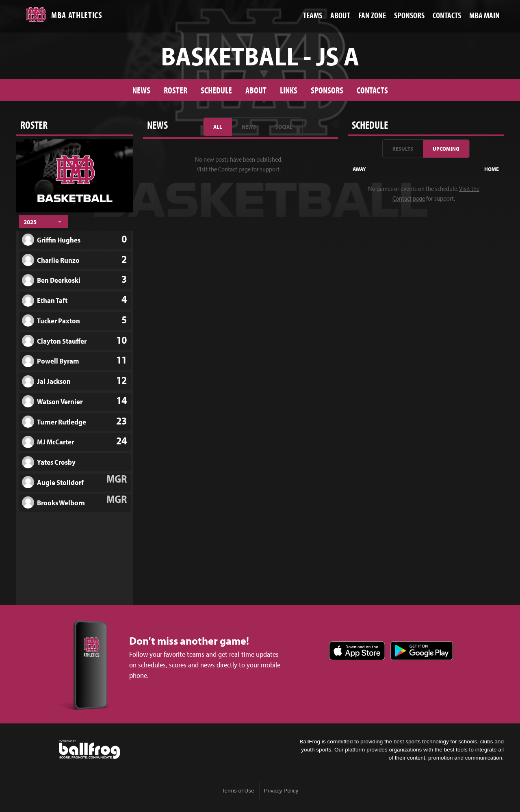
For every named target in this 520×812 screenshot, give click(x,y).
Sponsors (327, 90)
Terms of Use (238, 791)
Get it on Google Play (422, 651)
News (141, 90)
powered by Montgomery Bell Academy (89, 749)
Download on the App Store (357, 651)
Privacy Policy (281, 791)
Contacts (372, 90)
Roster (175, 90)
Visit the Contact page (224, 169)
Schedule (216, 90)
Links (289, 90)
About (256, 90)
